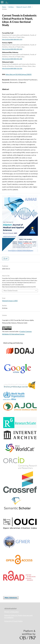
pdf (6, 259)
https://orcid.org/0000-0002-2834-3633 (12, 49)
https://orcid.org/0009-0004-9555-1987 (12, 59)
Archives (11, 7)
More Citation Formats (11, 291)
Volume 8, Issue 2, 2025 (24, 7)
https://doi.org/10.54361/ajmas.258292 (19, 74)
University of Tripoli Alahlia (13, 621)
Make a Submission (11, 598)
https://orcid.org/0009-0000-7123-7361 (12, 69)
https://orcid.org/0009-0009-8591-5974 (12, 39)
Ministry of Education (11, 612)
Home (4, 7)
